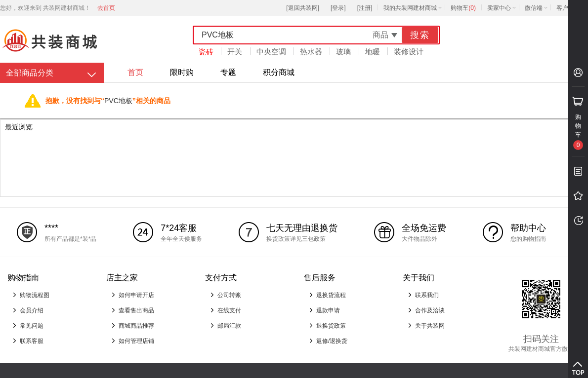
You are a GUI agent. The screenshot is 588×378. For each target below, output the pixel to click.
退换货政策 (331, 326)
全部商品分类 (30, 73)
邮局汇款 (229, 326)
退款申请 (328, 310)
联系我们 (427, 295)
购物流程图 (35, 295)
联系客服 (32, 341)
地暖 (373, 52)
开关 (235, 52)
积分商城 (279, 72)
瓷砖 (206, 52)
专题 (228, 72)
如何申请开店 (136, 295)
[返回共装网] (303, 8)
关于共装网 (430, 326)
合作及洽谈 (430, 310)
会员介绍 (32, 310)
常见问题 (32, 326)
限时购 (182, 72)
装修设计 (409, 52)
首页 (135, 72)
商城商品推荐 (136, 326)
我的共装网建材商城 (410, 8)
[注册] (365, 8)
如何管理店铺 (136, 341)
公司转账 (229, 295)
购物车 (463, 8)
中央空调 (271, 52)
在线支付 (229, 310)
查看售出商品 (136, 310)
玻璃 (343, 52)
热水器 (311, 52)
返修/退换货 (332, 341)
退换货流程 (331, 295)
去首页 (106, 8)
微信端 (534, 8)
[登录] (338, 8)
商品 (380, 35)
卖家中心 (499, 8)
